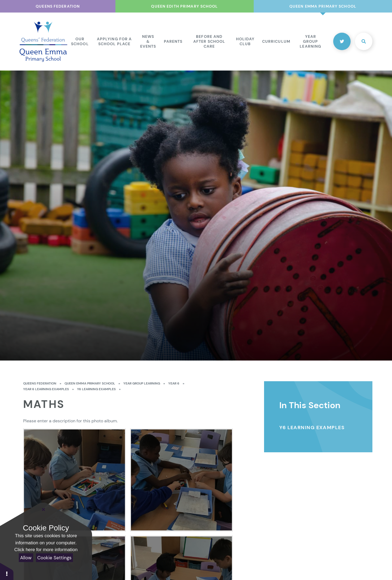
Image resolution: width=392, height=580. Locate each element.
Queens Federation (40, 383)
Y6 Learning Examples (96, 389)
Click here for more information (46, 550)
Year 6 (174, 383)
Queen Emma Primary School (90, 383)
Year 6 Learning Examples (46, 389)
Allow (26, 558)
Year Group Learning (142, 383)
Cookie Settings (54, 558)
